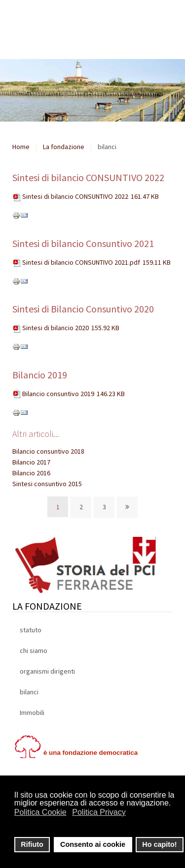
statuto (31, 630)
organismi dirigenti (47, 671)
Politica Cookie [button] (40, 812)
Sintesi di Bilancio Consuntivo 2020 (83, 309)
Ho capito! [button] (159, 844)
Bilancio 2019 (40, 375)
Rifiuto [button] (32, 844)
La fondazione (64, 147)
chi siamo (34, 651)
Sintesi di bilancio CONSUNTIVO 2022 (88, 177)
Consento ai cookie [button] (93, 844)
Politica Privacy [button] (99, 812)
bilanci (29, 692)
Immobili (32, 713)
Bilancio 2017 (31, 462)
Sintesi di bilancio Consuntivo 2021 (83, 243)
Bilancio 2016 (31, 473)
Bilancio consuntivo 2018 (48, 451)
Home (21, 147)
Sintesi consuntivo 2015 (47, 484)
